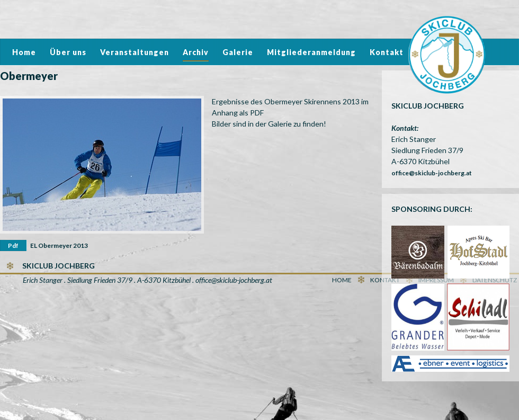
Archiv (196, 52)
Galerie (238, 52)
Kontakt (387, 52)
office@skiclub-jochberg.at (432, 173)
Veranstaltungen (135, 52)
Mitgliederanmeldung (311, 52)
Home (24, 52)
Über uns (68, 52)
